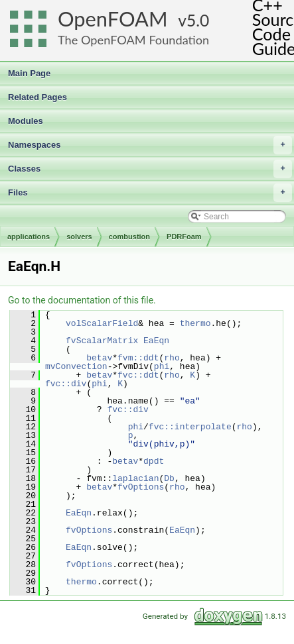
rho (172, 358)
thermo (195, 323)
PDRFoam (184, 237)
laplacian (135, 478)
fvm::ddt (138, 358)
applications (29, 237)
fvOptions (141, 487)
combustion (129, 237)
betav (99, 358)
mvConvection (76, 366)
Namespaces (150, 145)
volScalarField (102, 323)
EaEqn (156, 341)
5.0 (198, 20)
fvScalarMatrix (102, 341)
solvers (79, 237)
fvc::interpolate (190, 427)
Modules (26, 121)
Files (150, 193)
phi (162, 366)
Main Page (29, 73)
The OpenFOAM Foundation (133, 40)
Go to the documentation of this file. (82, 300)
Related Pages (37, 97)
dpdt (154, 461)
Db (169, 478)
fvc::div (66, 384)
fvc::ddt (138, 375)
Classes (150, 169)
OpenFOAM (113, 19)
